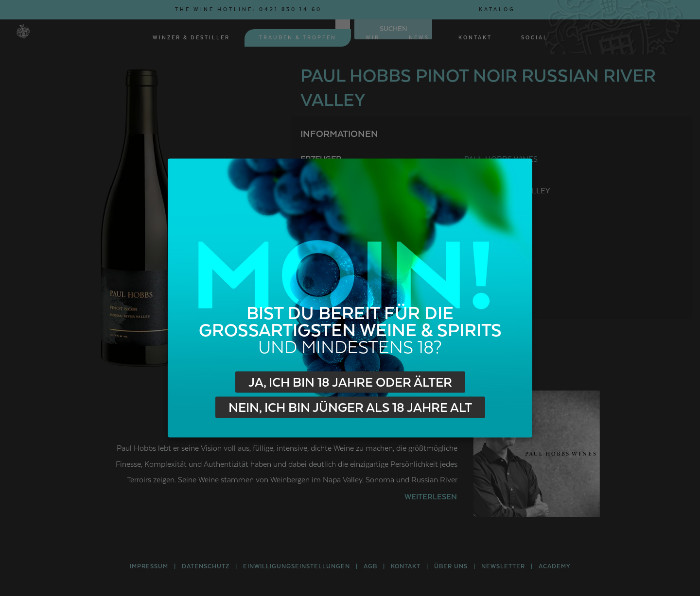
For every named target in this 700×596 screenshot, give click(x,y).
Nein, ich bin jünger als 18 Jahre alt (350, 408)
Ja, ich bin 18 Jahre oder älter (350, 383)
